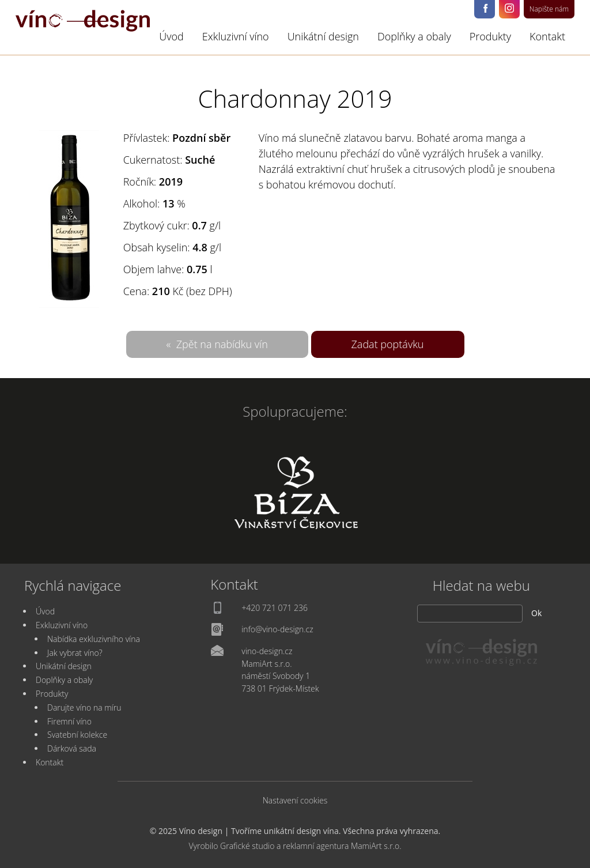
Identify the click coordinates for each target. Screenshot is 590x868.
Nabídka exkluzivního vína (94, 639)
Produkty (490, 36)
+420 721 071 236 (275, 608)
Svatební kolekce (77, 735)
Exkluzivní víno (236, 36)
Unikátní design (323, 36)
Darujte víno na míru (84, 707)
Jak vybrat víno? (75, 653)
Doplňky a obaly (414, 36)
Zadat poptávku (388, 344)
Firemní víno (69, 721)
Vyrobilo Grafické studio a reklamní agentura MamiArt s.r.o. (295, 846)
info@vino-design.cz (277, 629)
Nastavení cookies (295, 800)
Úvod (171, 36)
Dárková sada (72, 748)
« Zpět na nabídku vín (217, 344)
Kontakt (547, 36)
